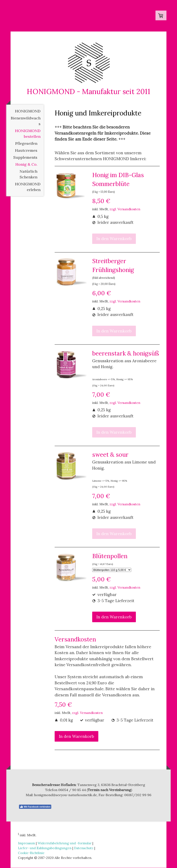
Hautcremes (26, 151)
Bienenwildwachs (26, 121)
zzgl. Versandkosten (125, 209)
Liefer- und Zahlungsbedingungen (45, 848)
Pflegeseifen (26, 144)
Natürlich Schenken (28, 174)
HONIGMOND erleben (28, 187)
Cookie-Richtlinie (31, 853)
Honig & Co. (26, 165)
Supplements (25, 158)
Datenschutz (84, 848)
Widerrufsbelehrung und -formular (65, 843)
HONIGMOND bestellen (28, 134)
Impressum (26, 843)
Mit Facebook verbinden (35, 807)
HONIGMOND (28, 111)
